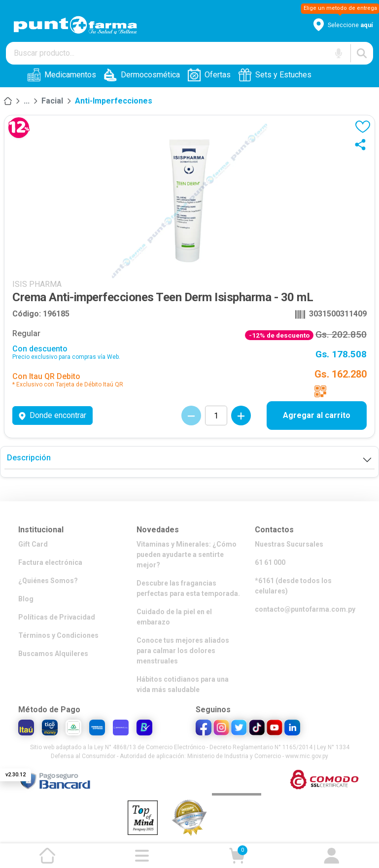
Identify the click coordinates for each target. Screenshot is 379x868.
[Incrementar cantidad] (241, 416)
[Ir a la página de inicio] (47, 856)
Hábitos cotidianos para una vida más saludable (183, 684)
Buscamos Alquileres (53, 654)
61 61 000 (270, 562)
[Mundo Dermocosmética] (27, 101)
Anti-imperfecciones (114, 101)
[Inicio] (8, 101)
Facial (52, 101)
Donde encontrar (52, 415)
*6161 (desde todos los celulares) (293, 586)
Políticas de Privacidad (57, 617)
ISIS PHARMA (37, 284)
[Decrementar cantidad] (191, 416)
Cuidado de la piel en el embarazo (174, 617)
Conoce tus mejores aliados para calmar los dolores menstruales (183, 651)
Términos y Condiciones (58, 635)
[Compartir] (362, 144)
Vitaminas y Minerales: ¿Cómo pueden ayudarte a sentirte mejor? (187, 555)
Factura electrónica (50, 562)
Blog (26, 599)
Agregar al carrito (317, 415)
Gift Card (33, 544)
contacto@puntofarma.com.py (305, 609)
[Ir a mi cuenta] (332, 856)
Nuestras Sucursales (289, 544)
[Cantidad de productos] (216, 416)
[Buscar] (362, 53)
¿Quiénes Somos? (48, 581)
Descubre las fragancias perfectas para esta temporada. (188, 588)
